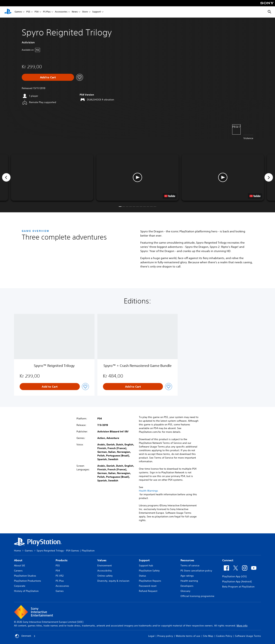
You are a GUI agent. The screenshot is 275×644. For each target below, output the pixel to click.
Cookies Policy (224, 636)
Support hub (146, 565)
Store (85, 12)
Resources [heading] (187, 560)
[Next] (269, 177)
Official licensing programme (197, 596)
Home (17, 551)
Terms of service (190, 565)
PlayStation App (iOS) (234, 576)
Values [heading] (102, 560)
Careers (18, 571)
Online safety (105, 576)
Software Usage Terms (248, 636)
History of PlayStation (26, 591)
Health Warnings (148, 491)
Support (97, 12)
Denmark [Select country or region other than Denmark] (25, 636)
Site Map (208, 636)
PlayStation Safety (149, 571)
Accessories (61, 12)
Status (142, 576)
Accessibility (105, 571)
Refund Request (148, 591)
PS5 (28, 12)
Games (18, 12)
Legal (151, 636)
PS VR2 (60, 576)
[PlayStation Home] (8, 12)
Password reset (148, 586)
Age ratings (187, 576)
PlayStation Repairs (150, 581)
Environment (105, 565)
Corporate (20, 586)
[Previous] (6, 177)
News (75, 12)
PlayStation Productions (28, 581)
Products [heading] (62, 560)
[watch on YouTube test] (170, 196)
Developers (187, 586)
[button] (137, 177)
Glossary (185, 591)
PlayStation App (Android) (237, 581)
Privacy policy (165, 636)
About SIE (20, 565)
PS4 (37, 12)
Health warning (189, 581)
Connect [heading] (228, 560)
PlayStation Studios (25, 576)
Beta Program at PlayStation (238, 587)
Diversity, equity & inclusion (113, 581)
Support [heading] (144, 560)
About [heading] (18, 560)
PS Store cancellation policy (196, 571)
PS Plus (47, 12)
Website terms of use (188, 636)
